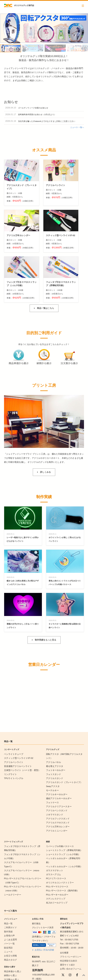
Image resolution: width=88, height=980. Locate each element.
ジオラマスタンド (55, 768)
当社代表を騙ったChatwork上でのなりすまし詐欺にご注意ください (47, 121)
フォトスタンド (53, 728)
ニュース (8, 905)
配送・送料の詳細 (43, 942)
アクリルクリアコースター (59, 760)
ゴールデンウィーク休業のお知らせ (33, 108)
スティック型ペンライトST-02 (19, 712)
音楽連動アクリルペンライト (18, 720)
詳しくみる (45, 426)
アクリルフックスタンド (58, 772)
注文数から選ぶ (12, 933)
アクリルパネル (53, 716)
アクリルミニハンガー (57, 784)
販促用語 (8, 901)
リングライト (10, 728)
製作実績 (8, 885)
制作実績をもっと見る (46, 593)
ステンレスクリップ (56, 852)
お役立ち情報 (10, 909)
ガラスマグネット (55, 824)
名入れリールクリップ (57, 856)
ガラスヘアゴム (53, 828)
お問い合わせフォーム (71, 922)
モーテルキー (52, 744)
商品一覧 (8, 877)
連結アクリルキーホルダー (59, 752)
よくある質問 (10, 893)
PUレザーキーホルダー (57, 848)
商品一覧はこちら (46, 262)
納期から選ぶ (10, 929)
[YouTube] (63, 935)
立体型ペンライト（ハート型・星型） (22, 724)
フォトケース (52, 756)
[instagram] (70, 928)
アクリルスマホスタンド (58, 776)
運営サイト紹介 (67, 918)
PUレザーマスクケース (57, 840)
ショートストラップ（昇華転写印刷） (65, 804)
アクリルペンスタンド (57, 764)
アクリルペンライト (14, 716)
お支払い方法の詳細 (44, 903)
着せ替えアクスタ (55, 720)
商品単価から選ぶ (13, 925)
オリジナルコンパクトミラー (60, 836)
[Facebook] (77, 928)
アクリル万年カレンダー (58, 780)
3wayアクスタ (53, 740)
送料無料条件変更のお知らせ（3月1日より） (37, 114)
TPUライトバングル (14, 732)
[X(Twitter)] (63, 928)
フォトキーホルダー (56, 724)
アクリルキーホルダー (57, 748)
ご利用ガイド (10, 881)
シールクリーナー (13, 848)
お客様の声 (9, 889)
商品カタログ (10, 913)
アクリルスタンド (55, 732)
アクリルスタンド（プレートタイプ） (64, 736)
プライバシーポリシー (71, 910)
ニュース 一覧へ (77, 127)
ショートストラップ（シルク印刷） (63, 808)
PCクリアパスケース (56, 832)
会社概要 (64, 906)
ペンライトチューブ (14, 708)
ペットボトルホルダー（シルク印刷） (64, 820)
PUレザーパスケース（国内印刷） (62, 844)
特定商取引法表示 (69, 914)
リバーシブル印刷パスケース (60, 800)
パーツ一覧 (9, 897)
